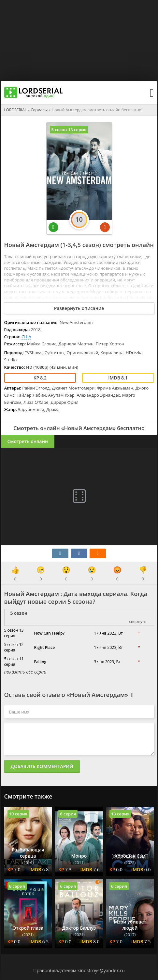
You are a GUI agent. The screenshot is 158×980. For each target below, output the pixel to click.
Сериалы (39, 110)
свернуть (138, 621)
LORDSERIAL (16, 110)
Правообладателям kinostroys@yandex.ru (79, 970)
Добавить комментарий (42, 766)
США (26, 337)
